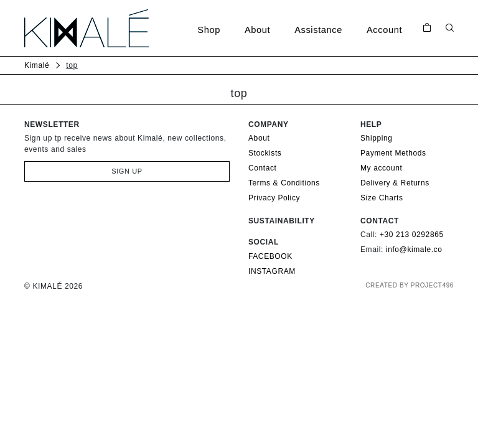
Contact (263, 168)
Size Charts (382, 198)
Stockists (265, 153)
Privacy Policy (274, 198)
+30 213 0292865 (412, 235)
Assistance (318, 30)
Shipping (377, 138)
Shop (209, 30)
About (257, 30)
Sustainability (282, 221)
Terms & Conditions (284, 183)
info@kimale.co (414, 250)
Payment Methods (393, 153)
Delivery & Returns (395, 183)
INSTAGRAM (272, 271)
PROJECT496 (432, 285)
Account (384, 30)
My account (381, 168)
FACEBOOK (270, 256)
